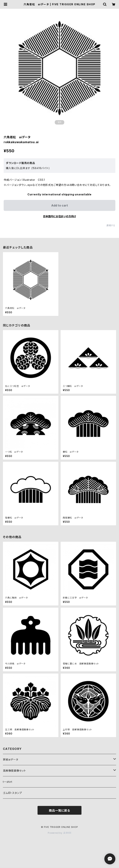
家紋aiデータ (11, 759)
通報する (111, 225)
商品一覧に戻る (59, 810)
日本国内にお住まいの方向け (59, 216)
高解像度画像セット (14, 771)
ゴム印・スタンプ (12, 793)
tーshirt (8, 782)
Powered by (59, 833)
